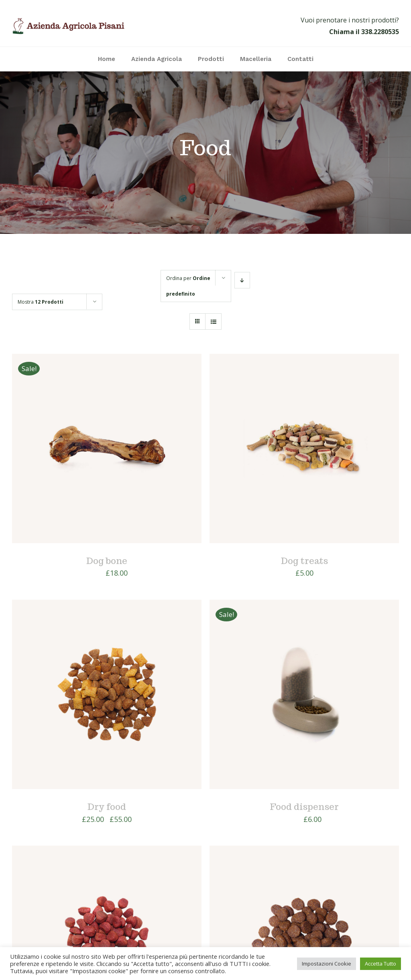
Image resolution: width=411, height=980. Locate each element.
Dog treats (304, 561)
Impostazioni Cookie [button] (327, 964)
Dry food (107, 807)
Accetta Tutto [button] (380, 964)
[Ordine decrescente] (242, 280)
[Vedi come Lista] (213, 322)
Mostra (41, 302)
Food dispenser (304, 807)
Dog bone (107, 561)
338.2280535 (380, 32)
